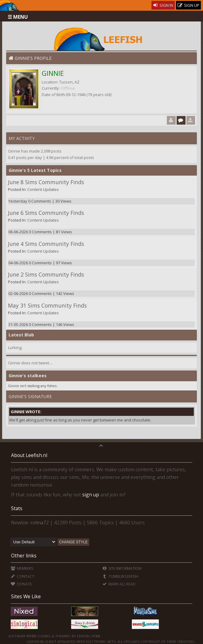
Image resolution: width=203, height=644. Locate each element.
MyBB (31, 636)
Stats (17, 508)
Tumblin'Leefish (120, 576)
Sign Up (189, 5)
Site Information (122, 568)
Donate (21, 584)
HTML (96, 636)
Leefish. (84, 636)
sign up (91, 495)
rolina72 (40, 522)
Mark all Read (119, 584)
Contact (23, 576)
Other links (24, 556)
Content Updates (43, 189)
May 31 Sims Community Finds (47, 305)
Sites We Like (26, 596)
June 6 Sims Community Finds (46, 213)
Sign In (163, 5)
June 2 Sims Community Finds (46, 274)
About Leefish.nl (29, 455)
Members (22, 568)
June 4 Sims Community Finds (46, 244)
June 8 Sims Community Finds (46, 182)
